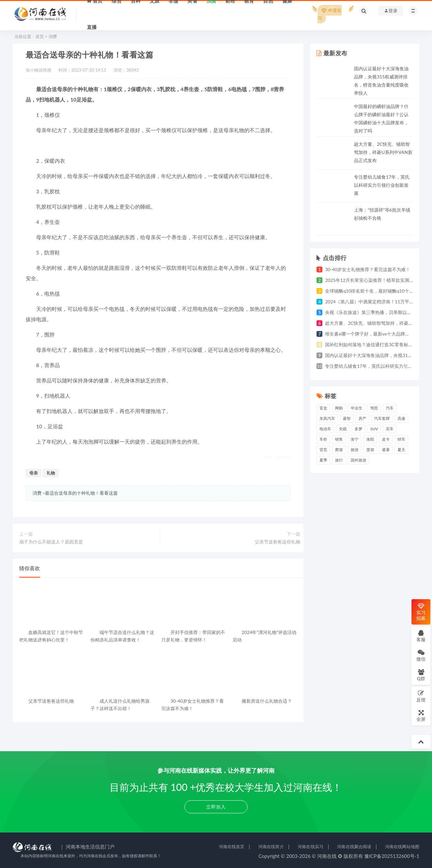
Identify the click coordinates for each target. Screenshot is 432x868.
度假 (370, 450)
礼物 (51, 473)
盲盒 (323, 408)
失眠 (343, 429)
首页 (40, 36)
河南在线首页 (232, 847)
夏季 (323, 460)
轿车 (401, 439)
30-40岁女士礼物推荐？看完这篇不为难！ (368, 269)
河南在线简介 (271, 847)
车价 (323, 439)
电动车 (325, 429)
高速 (401, 418)
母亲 (34, 473)
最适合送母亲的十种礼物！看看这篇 (81, 493)
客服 (421, 636)
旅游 (355, 450)
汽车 (390, 408)
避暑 (386, 450)
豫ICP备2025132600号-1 (392, 856)
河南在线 (327, 856)
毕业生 (357, 408)
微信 (421, 655)
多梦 (358, 429)
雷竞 (323, 450)
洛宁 (355, 439)
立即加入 (216, 807)
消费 (53, 36)
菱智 (347, 418)
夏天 (401, 450)
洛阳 (370, 439)
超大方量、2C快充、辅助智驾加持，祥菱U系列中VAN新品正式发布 (383, 152)
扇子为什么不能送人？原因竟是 (51, 542)
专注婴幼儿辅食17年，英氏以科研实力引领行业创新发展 (382, 185)
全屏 (421, 716)
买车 (390, 429)
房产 (362, 418)
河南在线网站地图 (402, 847)
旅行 (339, 460)
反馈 (421, 696)
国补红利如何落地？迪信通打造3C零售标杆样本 (373, 344)
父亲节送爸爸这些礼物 (277, 542)
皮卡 (386, 439)
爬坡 (339, 450)
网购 (339, 408)
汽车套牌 (382, 418)
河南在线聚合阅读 (354, 847)
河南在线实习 (310, 847)
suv (374, 429)
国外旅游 (358, 460)
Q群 (421, 675)
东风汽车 (327, 418)
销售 (339, 439)
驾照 (374, 408)
